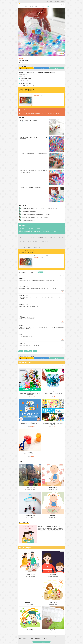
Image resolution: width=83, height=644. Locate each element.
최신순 (63, 275)
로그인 (48, 1)
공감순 (60, 275)
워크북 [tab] (31, 7)
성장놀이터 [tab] (26, 7)
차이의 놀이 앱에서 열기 (41, 642)
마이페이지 (62, 1)
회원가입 (52, 1)
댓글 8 (20, 62)
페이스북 (40, 68)
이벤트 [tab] (36, 7)
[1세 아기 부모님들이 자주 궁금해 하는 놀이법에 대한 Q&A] (29, 247)
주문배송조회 (57, 1)
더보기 (62, 366)
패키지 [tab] (20, 7)
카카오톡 (24, 68)
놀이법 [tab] (48, 7)
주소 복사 (57, 68)
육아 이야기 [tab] (42, 7)
